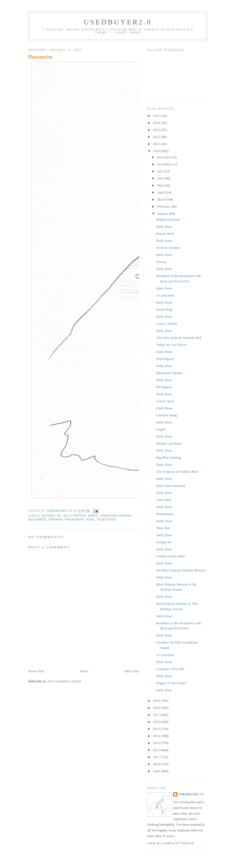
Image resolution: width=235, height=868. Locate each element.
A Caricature (165, 295)
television (106, 520)
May (161, 185)
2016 (157, 722)
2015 (157, 729)
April (161, 192)
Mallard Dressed (168, 219)
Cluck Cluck (165, 401)
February (164, 206)
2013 (157, 743)
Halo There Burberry (171, 486)
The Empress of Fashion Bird (177, 472)
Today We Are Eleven (172, 345)
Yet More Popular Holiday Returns (181, 570)
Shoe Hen (163, 528)
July (161, 171)
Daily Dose (164, 226)
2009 (157, 771)
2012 (157, 750)
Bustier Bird (165, 234)
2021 (157, 144)
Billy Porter (75, 516)
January (163, 213)
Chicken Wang (166, 415)
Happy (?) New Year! (171, 683)
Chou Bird (163, 500)
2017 (157, 715)
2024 (157, 123)
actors (48, 516)
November (165, 164)
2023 (157, 130)
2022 (157, 137)
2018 (157, 708)
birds (93, 516)
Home (84, 671)
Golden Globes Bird (170, 556)
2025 (157, 116)
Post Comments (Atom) (64, 681)
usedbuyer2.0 (118, 22)
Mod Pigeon (165, 359)
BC (59, 516)
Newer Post (36, 671)
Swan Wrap (164, 309)
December (165, 157)
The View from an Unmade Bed (179, 338)
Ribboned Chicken (169, 373)
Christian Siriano (116, 516)
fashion (56, 520)
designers (37, 520)
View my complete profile (171, 843)
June (161, 178)
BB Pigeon (164, 387)
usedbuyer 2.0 (191, 794)
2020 (157, 151)
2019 (157, 701)
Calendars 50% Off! (170, 669)
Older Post (132, 671)
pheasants (74, 520)
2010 (157, 764)
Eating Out (164, 542)
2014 (157, 736)
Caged (161, 429)
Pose (90, 520)
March (162, 199)
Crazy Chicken (167, 324)
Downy (161, 262)
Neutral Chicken (168, 248)
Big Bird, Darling (168, 457)
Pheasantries (165, 514)
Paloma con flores (169, 443)
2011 (157, 757)
